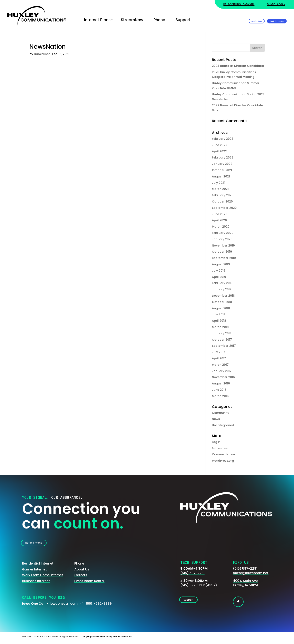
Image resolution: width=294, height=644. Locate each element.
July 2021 (219, 183)
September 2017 (224, 346)
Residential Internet (38, 566)
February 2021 (222, 195)
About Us (82, 572)
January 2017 (222, 371)
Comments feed (224, 454)
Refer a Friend (40, 544)
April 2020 (219, 220)
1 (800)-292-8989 (97, 606)
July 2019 (219, 271)
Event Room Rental (89, 584)
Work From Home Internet (43, 578)
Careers (81, 578)
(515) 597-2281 (192, 576)
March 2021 (220, 189)
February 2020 (223, 233)
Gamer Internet (34, 572)
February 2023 (223, 139)
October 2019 (222, 252)
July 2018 (219, 314)
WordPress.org (223, 461)
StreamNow (132, 20)
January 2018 (222, 333)
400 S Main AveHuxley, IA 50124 (246, 586)
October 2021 (222, 170)
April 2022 (219, 151)
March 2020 (221, 227)
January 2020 (222, 239)
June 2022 (220, 145)
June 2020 (220, 214)
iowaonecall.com (64, 606)
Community (220, 413)
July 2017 (219, 352)
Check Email (276, 4)
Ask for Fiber (219, 20)
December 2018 (223, 296)
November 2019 (223, 245)
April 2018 (219, 321)
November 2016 (223, 377)
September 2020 (224, 208)
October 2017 (222, 340)
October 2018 (222, 302)
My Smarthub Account (239, 4)
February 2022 (223, 157)
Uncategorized (223, 425)
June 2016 (219, 390)
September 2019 (224, 258)
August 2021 (221, 176)
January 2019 (222, 289)
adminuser (42, 54)
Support (183, 20)
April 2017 (219, 358)
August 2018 (221, 308)
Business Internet (36, 584)
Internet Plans (97, 20)
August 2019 (221, 264)
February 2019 (222, 283)
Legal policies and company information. (108, 639)
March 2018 (220, 327)
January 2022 (222, 164)
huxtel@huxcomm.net (251, 576)
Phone (159, 20)
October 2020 (222, 201)
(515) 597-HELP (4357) (199, 588)
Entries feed (221, 448)
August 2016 (221, 383)
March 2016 (220, 396)
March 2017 (220, 365)
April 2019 (219, 277)
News (216, 419)
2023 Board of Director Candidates (238, 66)
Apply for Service (265, 20)
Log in (216, 442)
